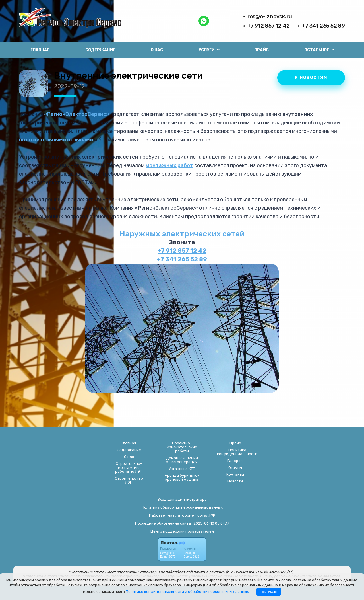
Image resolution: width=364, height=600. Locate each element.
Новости (235, 481)
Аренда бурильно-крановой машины (182, 478)
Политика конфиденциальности (237, 452)
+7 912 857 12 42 (269, 26)
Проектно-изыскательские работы (182, 447)
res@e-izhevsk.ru (270, 16)
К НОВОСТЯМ (311, 78)
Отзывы (235, 468)
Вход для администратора (182, 499)
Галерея (235, 461)
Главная (40, 50)
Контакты (235, 474)
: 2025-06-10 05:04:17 (210, 523)
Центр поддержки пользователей (182, 531)
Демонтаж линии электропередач (182, 460)
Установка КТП (182, 469)
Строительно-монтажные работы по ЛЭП (129, 468)
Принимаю (269, 592)
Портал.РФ (205, 515)
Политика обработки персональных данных (182, 507)
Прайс (261, 50)
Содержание (100, 50)
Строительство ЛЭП (129, 480)
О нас (157, 50)
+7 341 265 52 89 (323, 26)
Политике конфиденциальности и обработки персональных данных (187, 592)
